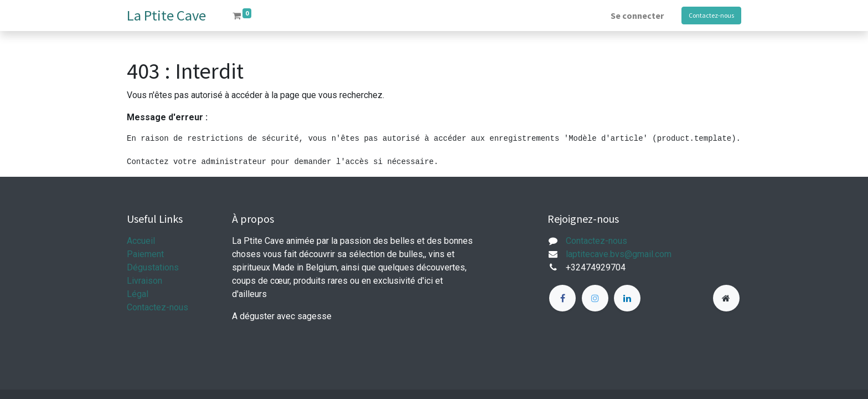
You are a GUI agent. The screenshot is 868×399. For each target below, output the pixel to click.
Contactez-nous (711, 15)
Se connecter (637, 16)
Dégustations (153, 267)
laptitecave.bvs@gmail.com (619, 254)
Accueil (141, 241)
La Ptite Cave (166, 15)
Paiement (145, 254)
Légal (138, 294)
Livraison (144, 281)
